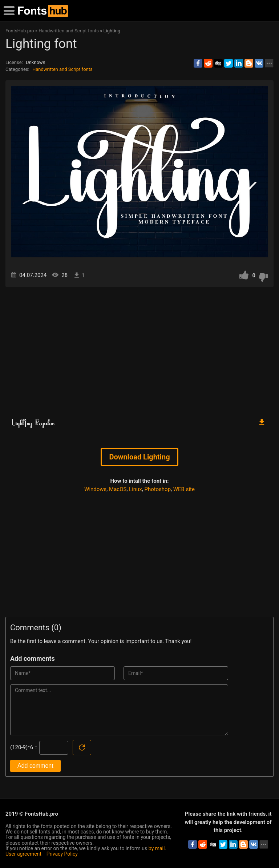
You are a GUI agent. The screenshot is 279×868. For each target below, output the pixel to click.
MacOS (118, 489)
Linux (136, 489)
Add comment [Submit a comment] (35, 766)
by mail (157, 848)
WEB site (184, 489)
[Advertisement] (139, 349)
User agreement (23, 854)
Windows (95, 489)
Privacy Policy (62, 854)
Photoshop (158, 489)
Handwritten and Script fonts (62, 69)
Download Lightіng (139, 457)
